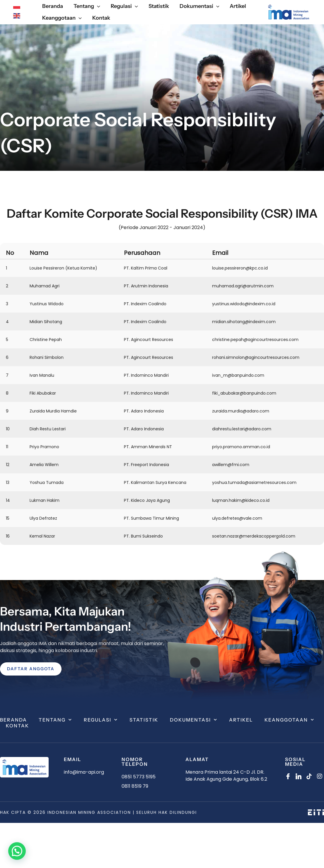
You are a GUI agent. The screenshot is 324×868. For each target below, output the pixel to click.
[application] (97, 6)
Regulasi (101, 720)
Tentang (55, 720)
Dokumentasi (194, 720)
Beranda (13, 720)
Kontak (17, 726)
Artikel (241, 720)
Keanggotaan (289, 720)
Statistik (144, 720)
